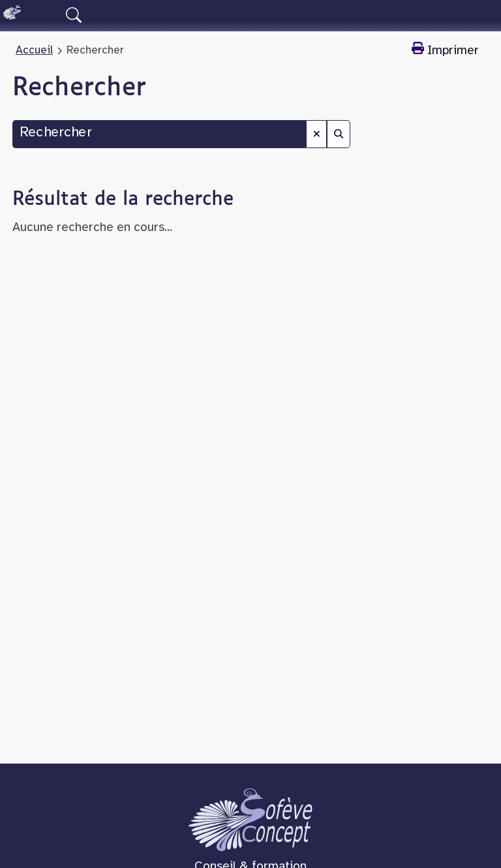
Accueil (34, 50)
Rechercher (55, 133)
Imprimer (445, 50)
